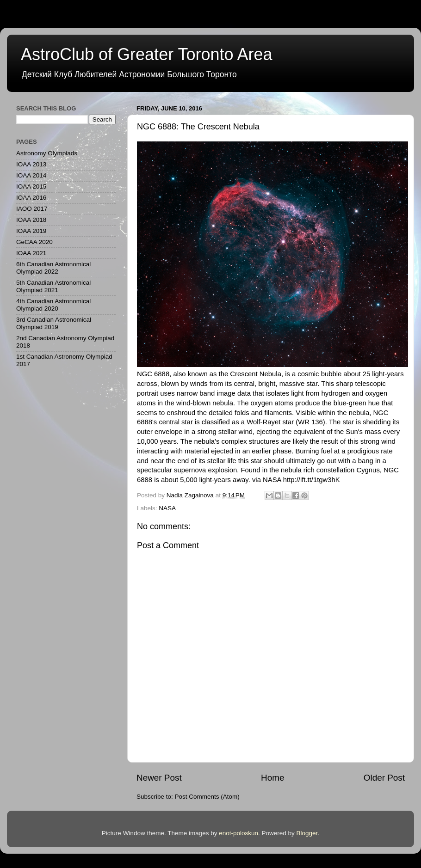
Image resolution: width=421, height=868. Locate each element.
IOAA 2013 (31, 164)
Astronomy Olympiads (47, 153)
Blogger (307, 833)
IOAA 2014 (31, 175)
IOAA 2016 (31, 198)
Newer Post (159, 778)
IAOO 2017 (32, 209)
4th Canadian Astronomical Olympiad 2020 (53, 305)
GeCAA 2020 (34, 242)
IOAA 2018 (31, 220)
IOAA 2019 (31, 231)
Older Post (384, 778)
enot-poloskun (238, 833)
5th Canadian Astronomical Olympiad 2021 (53, 286)
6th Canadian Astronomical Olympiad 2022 (53, 268)
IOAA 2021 (31, 253)
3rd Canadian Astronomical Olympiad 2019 (54, 323)
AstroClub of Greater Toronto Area (147, 54)
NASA (167, 508)
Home (272, 778)
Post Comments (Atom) (207, 797)
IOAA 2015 (31, 186)
